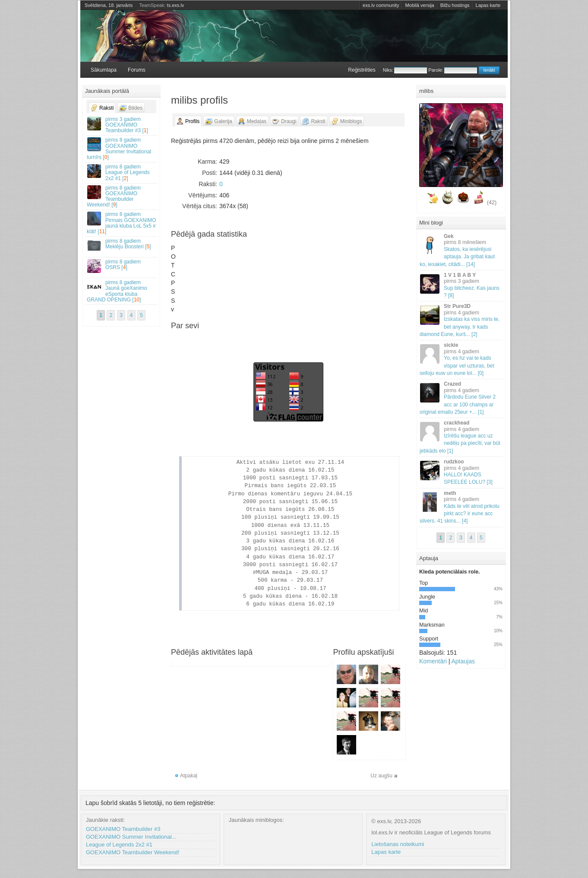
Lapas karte (488, 5)
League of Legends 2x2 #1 (119, 845)
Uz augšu (381, 776)
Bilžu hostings (455, 5)
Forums (137, 70)
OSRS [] (122, 266)
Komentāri (433, 661)
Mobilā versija (419, 5)
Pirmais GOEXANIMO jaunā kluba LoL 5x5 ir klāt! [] (122, 223)
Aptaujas (463, 661)
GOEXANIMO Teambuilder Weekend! (133, 852)
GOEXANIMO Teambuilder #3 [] (122, 125)
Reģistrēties (362, 70)
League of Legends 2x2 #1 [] (122, 172)
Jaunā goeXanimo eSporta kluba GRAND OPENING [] (122, 291)
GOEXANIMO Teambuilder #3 (123, 829)
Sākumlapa (104, 70)
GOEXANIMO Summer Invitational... (131, 837)
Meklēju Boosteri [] (122, 245)
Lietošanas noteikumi (398, 844)
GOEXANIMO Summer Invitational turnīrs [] (122, 149)
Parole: (453, 70)
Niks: (405, 70)
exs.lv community (381, 5)
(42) (492, 203)
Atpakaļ (189, 776)
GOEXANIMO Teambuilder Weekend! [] (122, 197)
